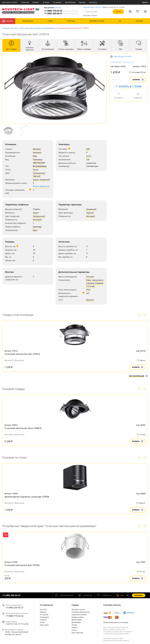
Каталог (8, 21)
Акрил (36, 180)
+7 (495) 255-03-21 (61, 13)
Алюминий (45, 180)
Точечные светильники (30, 28)
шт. (120, 595)
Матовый (37, 220)
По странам (44, 615)
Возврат (36, 2)
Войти (145, 2)
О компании (46, 605)
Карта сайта (44, 625)
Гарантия (25, 2)
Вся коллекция (138, 376)
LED (88, 149)
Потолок (90, 277)
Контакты (93, 2)
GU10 (89, 156)
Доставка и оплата (10, 2)
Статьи (74, 630)
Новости (75, 627)
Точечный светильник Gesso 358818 (23, 428)
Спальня (99, 283)
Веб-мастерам (77, 620)
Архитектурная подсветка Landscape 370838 (27, 497)
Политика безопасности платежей (116, 622)
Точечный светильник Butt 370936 (22, 565)
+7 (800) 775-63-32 (61, 11)
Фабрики (43, 612)
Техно (36, 170)
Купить (138, 80)
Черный (37, 176)
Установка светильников (81, 612)
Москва (58, 8)
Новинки (43, 620)
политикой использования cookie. (117, 634)
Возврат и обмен (78, 617)
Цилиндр (37, 227)
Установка (57, 2)
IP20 (88, 290)
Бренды (82, 2)
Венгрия (37, 149)
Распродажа (44, 617)
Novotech (37, 153)
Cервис (75, 605)
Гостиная (90, 286)
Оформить (139, 595)
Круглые (90, 300)
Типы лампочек (77, 633)
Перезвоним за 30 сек (92, 7)
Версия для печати (123, 57)
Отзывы (46, 2)
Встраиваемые (49, 28)
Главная (6, 28)
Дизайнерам (70, 2)
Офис (89, 280)
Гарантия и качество (79, 615)
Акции (42, 622)
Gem (35, 156)
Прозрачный (39, 173)
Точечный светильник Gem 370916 (22, 354)
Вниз (35, 230)
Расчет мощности (41, 186)
